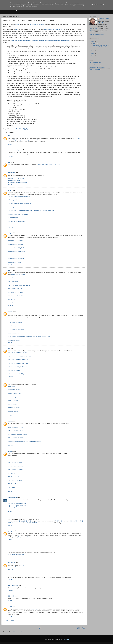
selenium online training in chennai (17, 248)
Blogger (67, 639)
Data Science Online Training (16, 374)
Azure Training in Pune (14, 333)
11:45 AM (10, 601)
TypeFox (102, 23)
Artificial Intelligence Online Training (18, 214)
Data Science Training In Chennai (17, 352)
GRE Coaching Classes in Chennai (18, 434)
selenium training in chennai (15, 241)
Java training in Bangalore (15, 289)
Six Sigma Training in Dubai (32, 140)
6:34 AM (10, 539)
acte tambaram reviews (14, 393)
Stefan (17, 24)
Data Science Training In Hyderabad (18, 363)
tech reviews (11, 563)
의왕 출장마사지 (58, 521)
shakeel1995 (11, 173)
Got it (102, 5)
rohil (9, 136)
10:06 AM (10, 569)
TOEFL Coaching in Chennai (16, 438)
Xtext (91, 28)
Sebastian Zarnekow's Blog (97, 67)
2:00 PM (10, 492)
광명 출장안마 (74, 521)
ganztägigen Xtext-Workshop (53, 29)
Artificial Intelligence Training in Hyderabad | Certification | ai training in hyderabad (31, 211)
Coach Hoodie (34, 609)
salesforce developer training (16, 179)
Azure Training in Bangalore (15, 326)
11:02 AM (10, 376)
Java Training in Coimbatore (16, 296)
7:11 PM (10, 265)
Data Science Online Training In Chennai (19, 356)
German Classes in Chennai (16, 431)
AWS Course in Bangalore (15, 463)
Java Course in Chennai (14, 282)
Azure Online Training (14, 340)
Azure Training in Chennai (15, 322)
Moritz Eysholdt (105, 19)
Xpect (91, 30)
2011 (93, 56)
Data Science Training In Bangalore (18, 360)
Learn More (93, 5)
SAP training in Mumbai (14, 507)
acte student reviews (13, 411)
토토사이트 (11, 596)
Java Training (11, 299)
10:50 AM (10, 445)
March (95, 43)
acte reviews (11, 386)
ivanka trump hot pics (14, 150)
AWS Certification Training (15, 480)
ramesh (10, 311)
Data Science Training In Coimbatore (18, 367)
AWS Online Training (14, 484)
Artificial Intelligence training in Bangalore (19, 203)
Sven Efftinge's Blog (95, 69)
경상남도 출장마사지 (25, 521)
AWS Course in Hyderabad (15, 466)
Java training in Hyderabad (15, 292)
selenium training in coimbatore (16, 259)
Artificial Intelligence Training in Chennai (19, 196)
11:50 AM (10, 156)
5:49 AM (10, 144)
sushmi (10, 451)
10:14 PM (10, 305)
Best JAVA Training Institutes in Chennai (19, 285)
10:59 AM (10, 167)
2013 (93, 53)
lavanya (10, 270)
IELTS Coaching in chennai (15, 427)
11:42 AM (10, 590)
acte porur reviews (13, 400)
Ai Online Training (13, 218)
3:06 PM (10, 580)
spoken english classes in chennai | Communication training (24, 441)
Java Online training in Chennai (16, 278)
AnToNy (10, 607)
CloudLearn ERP (13, 497)
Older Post (81, 628)
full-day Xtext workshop (37, 24)
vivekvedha (11, 382)
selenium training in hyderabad (16, 255)
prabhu (10, 421)
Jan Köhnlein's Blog (95, 63)
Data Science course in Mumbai (17, 505)
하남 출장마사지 (32, 523)
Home (40, 628)
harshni (10, 190)
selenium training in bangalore (16, 251)
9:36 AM (10, 557)
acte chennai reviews (14, 408)
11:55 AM (10, 227)
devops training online (14, 180)
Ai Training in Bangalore (14, 207)
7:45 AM (10, 415)
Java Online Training (13, 303)
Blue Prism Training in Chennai (16, 221)
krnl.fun (22, 565)
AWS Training (11, 487)
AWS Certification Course (15, 477)
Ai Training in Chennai (14, 200)
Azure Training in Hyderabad (16, 330)
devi (9, 348)
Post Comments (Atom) (18, 632)
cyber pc (10, 531)
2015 (93, 41)
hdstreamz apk (12, 567)
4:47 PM (10, 617)
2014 (93, 51)
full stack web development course (17, 182)
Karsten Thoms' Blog (95, 65)
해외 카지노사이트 (13, 586)
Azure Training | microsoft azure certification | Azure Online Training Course (29, 337)
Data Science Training (14, 370)
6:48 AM (10, 343)
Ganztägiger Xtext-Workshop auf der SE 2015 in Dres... (101, 46)
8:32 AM (10, 185)
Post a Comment (10, 620)
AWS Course (11, 473)
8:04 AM (10, 511)
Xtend (97, 28)
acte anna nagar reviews (15, 397)
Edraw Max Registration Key (16, 555)
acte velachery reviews (14, 390)
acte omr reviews (12, 404)
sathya (10, 233)
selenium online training (14, 262)
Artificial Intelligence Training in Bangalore (49, 165)
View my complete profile (97, 34)
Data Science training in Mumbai (17, 503)
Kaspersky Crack (23, 537)
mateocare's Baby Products (16, 575)
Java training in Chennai (18, 274)
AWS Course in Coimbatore (15, 470)
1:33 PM (10, 525)
